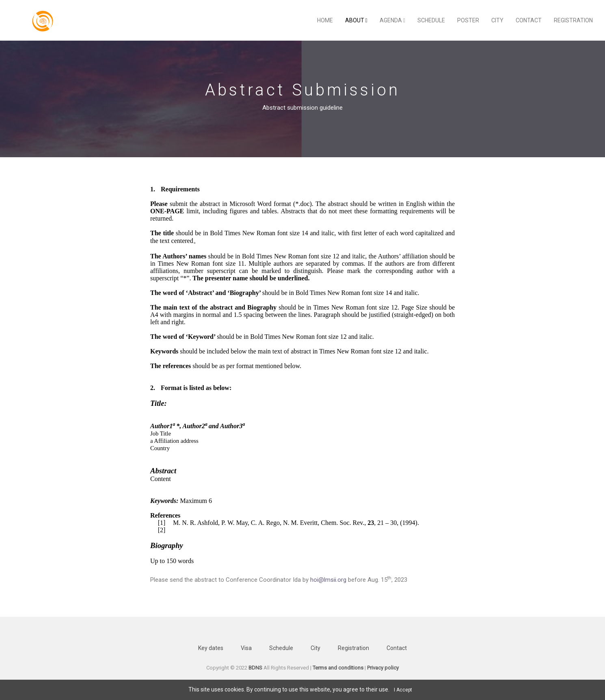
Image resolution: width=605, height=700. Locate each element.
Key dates (211, 648)
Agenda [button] (392, 20)
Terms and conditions (338, 668)
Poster (468, 20)
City (497, 20)
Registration (573, 20)
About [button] (356, 20)
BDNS (255, 668)
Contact (529, 20)
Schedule (431, 20)
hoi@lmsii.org (328, 580)
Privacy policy (383, 668)
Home (325, 20)
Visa (246, 648)
